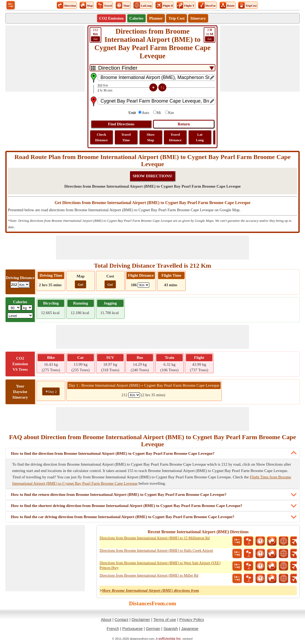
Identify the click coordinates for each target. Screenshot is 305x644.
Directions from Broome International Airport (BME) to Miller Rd (149, 575)
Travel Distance (175, 137)
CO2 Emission (111, 18)
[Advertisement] (45, 59)
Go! (80, 284)
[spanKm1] (134, 395)
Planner (156, 18)
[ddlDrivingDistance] (24, 284)
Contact (121, 619)
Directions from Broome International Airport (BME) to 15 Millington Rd (154, 538)
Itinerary (198, 18)
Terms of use (165, 619)
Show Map (151, 137)
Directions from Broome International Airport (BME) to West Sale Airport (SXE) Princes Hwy (160, 565)
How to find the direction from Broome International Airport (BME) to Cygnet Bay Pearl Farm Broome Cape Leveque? (113, 453)
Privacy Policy (192, 619)
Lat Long (200, 137)
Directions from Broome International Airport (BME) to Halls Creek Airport (156, 551)
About (106, 619)
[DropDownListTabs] (152, 68)
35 (210, 35)
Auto (145, 113)
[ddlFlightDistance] (143, 285)
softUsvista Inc (170, 639)
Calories (136, 18)
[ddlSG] (20, 316)
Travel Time (126, 137)
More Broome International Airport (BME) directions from (150, 590)
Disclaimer (141, 619)
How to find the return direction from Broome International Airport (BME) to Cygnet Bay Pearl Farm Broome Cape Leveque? (119, 495)
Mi (159, 113)
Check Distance (102, 137)
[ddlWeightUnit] (27, 308)
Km (171, 113)
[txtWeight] (14, 308)
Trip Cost (177, 18)
